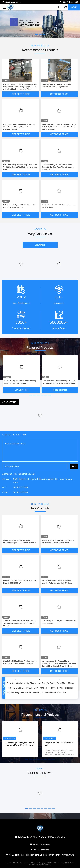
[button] (30, 396)
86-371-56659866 (69, 2)
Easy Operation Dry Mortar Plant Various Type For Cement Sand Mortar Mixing (40, 684)
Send (74, 466)
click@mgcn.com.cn (12, 2)
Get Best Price (21, 94)
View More (40, 245)
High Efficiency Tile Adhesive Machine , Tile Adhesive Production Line (36, 693)
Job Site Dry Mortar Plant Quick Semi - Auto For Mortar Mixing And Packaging (40, 688)
